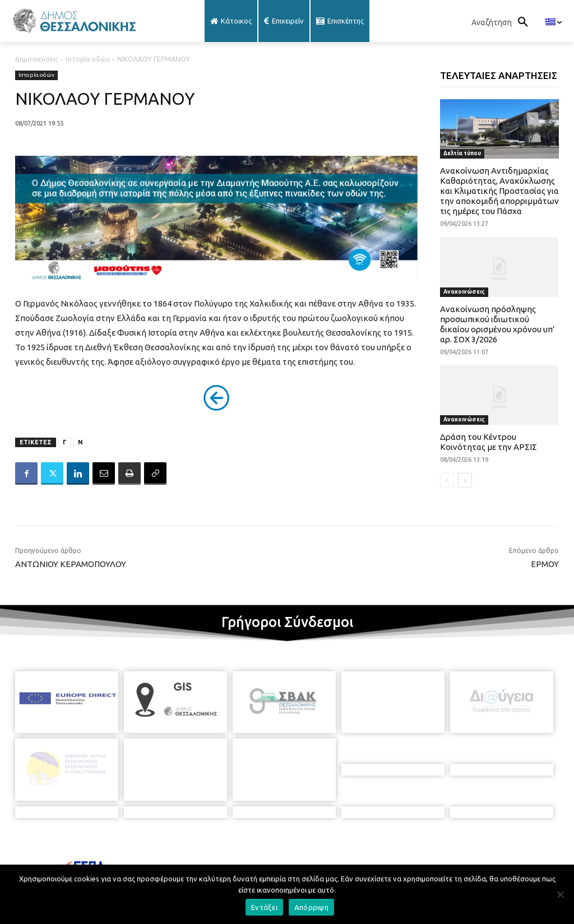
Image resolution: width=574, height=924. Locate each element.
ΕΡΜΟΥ (545, 564)
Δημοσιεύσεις (37, 59)
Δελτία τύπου (462, 153)
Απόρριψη (311, 907)
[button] (503, 22)
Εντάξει (264, 907)
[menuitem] (554, 22)
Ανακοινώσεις (464, 292)
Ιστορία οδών (88, 59)
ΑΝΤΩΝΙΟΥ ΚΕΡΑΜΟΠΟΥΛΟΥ (71, 564)
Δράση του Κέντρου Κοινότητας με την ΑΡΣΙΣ (489, 442)
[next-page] (465, 480)
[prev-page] (447, 480)
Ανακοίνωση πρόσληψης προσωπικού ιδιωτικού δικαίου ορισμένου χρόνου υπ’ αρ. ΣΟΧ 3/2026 (497, 324)
